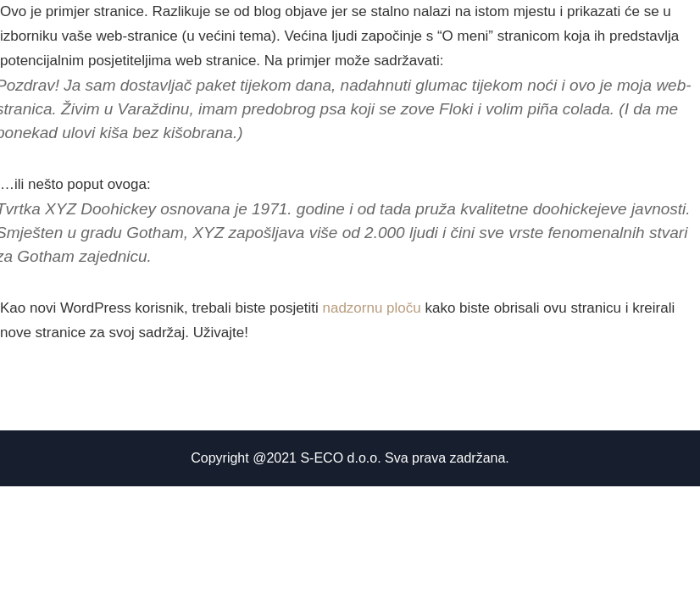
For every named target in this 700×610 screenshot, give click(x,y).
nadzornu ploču (371, 308)
